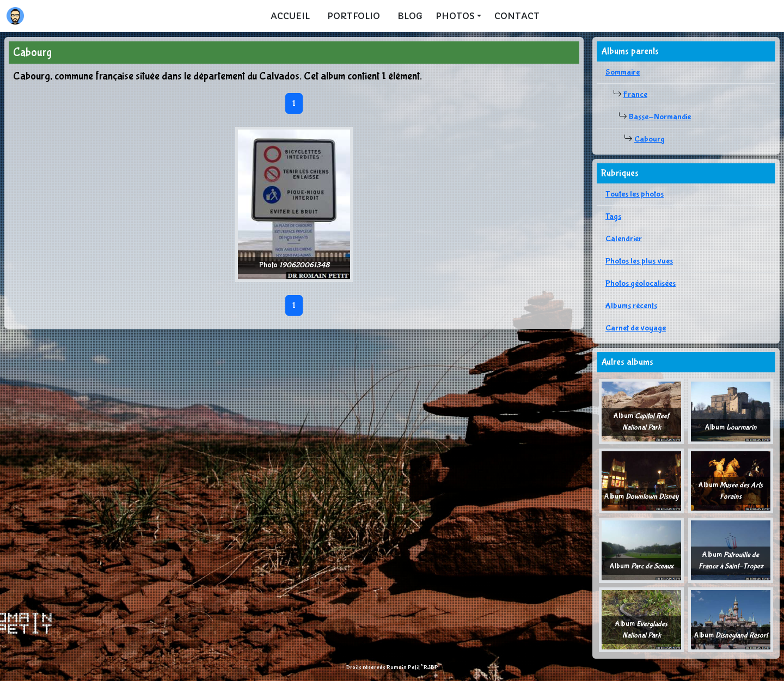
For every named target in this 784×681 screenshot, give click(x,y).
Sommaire (623, 72)
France (635, 94)
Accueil (290, 16)
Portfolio (354, 16)
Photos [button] (455, 16)
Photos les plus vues (639, 261)
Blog (410, 16)
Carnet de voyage (636, 328)
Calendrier (624, 239)
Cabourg (650, 139)
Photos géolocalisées (641, 283)
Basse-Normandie (660, 117)
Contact (517, 16)
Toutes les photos (635, 194)
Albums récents (631, 306)
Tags (613, 216)
